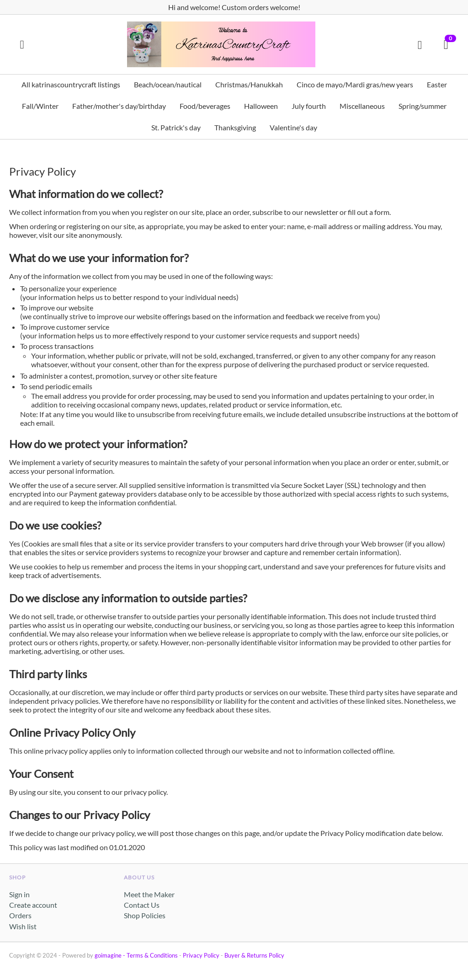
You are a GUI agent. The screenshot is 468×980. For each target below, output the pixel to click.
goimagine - (111, 955)
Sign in (19, 894)
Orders (20, 915)
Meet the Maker (149, 894)
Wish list (23, 926)
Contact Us (142, 905)
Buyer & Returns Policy (254, 955)
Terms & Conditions (152, 955)
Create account (33, 905)
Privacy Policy (201, 955)
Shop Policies (145, 915)
